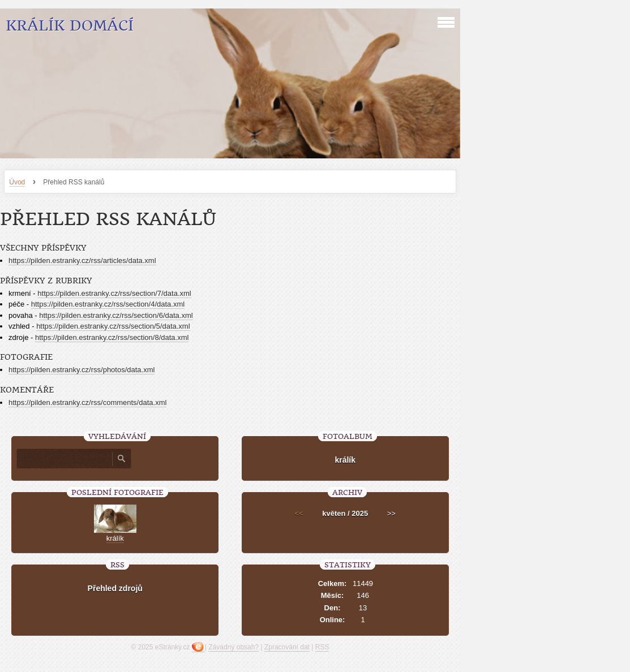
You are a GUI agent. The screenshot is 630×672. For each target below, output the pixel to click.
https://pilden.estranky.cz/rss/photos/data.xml (82, 370)
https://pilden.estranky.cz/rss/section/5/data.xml (113, 326)
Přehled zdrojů (115, 588)
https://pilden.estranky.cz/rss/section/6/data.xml (116, 315)
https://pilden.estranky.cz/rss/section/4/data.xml (108, 304)
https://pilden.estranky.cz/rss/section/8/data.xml (112, 337)
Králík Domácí (70, 26)
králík (345, 460)
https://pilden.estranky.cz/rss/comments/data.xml (87, 402)
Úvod (17, 182)
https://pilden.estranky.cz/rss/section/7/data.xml (114, 293)
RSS (322, 647)
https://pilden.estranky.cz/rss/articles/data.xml (82, 260)
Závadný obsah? (233, 647)
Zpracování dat (287, 647)
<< (299, 513)
